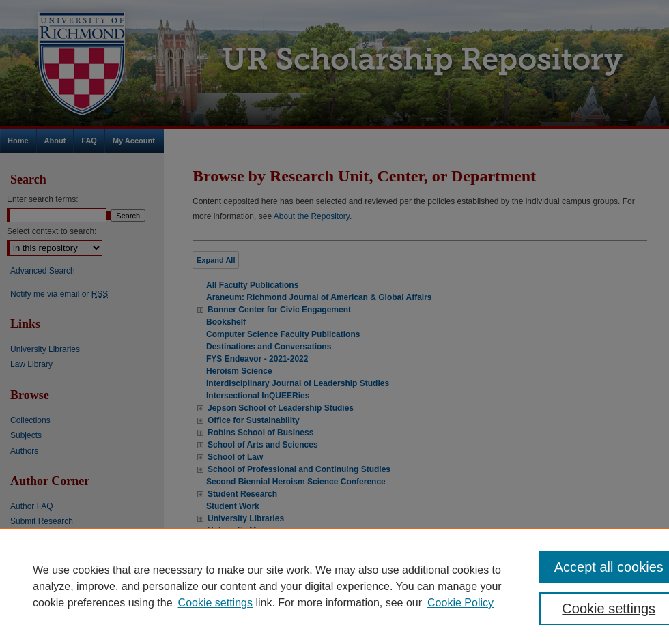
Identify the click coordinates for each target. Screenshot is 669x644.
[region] (334, 586)
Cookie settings (215, 603)
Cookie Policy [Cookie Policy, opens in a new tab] (460, 603)
